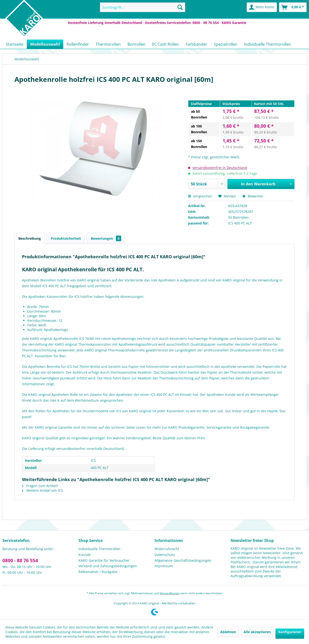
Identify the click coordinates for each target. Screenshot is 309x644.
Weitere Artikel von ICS (42, 490)
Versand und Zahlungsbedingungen (108, 566)
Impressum (164, 566)
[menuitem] (143, 7)
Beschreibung (30, 238)
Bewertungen (106, 238)
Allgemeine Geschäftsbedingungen (183, 560)
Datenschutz (165, 555)
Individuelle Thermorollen (99, 549)
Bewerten (253, 196)
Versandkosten (170, 593)
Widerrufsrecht (167, 549)
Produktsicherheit (66, 238)
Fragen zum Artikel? (40, 486)
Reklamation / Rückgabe (98, 572)
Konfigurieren (290, 632)
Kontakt (85, 555)
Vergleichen (200, 196)
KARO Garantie (234, 23)
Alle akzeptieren (257, 632)
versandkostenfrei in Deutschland (220, 168)
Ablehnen (228, 632)
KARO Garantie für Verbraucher (104, 560)
